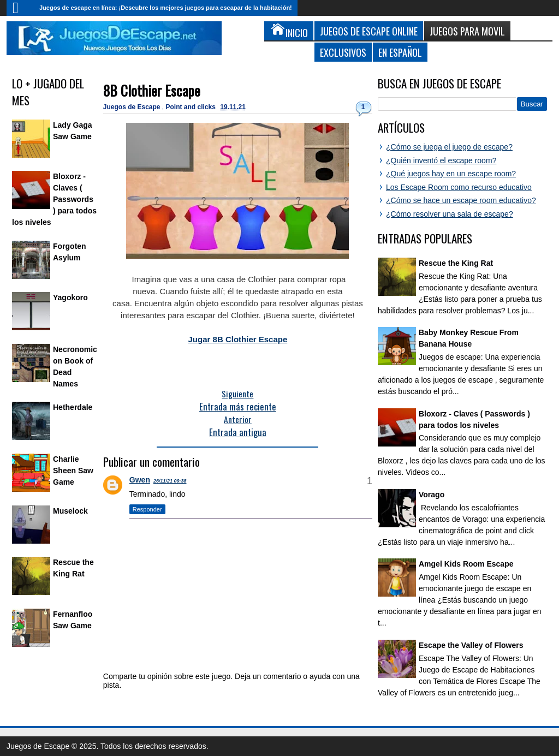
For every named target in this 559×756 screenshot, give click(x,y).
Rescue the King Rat (456, 263)
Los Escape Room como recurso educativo (459, 187)
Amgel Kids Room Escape (466, 564)
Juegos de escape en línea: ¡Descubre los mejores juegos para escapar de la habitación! (166, 8)
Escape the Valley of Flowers (471, 645)
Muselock (70, 511)
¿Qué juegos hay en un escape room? (451, 174)
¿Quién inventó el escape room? (441, 160)
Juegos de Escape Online (369, 31)
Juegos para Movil (467, 31)
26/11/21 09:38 (170, 481)
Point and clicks (192, 107)
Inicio (20, 8)
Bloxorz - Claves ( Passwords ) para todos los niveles (54, 199)
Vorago (432, 495)
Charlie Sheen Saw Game (73, 471)
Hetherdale (73, 407)
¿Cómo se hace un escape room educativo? (461, 200)
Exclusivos (343, 52)
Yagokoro (70, 297)
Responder (147, 509)
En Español (400, 52)
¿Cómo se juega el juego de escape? (449, 147)
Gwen (140, 480)
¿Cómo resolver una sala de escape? (450, 214)
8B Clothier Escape (152, 90)
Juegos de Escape (133, 107)
